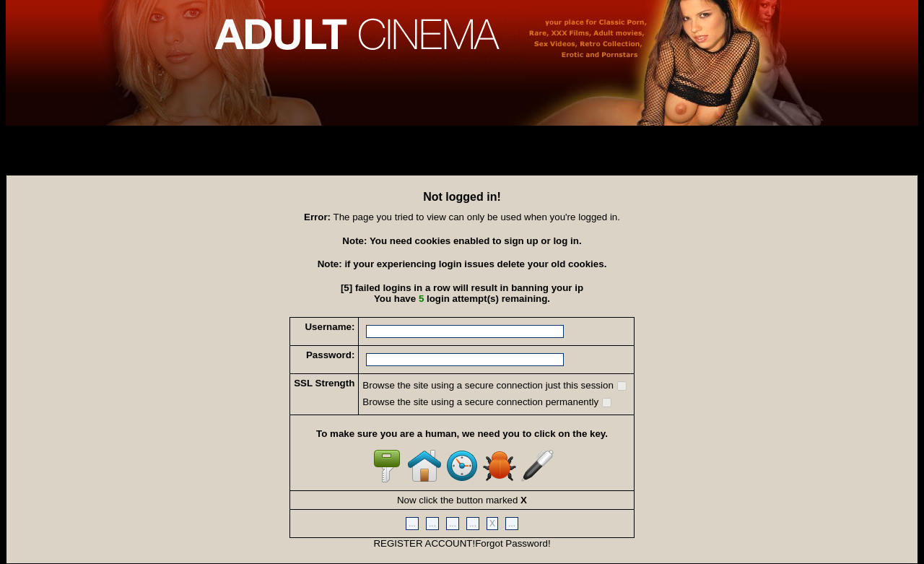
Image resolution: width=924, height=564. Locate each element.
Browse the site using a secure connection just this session (494, 385)
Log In (28, 136)
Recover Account (48, 165)
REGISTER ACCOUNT (423, 543)
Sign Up (31, 150)
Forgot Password (511, 543)
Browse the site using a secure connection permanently (487, 402)
